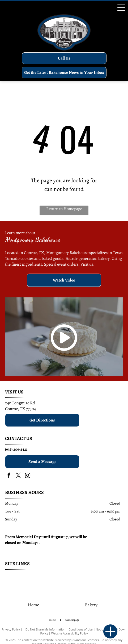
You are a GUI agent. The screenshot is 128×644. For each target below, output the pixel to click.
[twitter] (18, 476)
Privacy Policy (11, 629)
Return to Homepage (64, 209)
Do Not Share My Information (46, 629)
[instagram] (28, 476)
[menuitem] (29, 576)
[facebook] (9, 476)
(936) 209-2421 (16, 449)
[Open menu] (121, 8)
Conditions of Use (81, 629)
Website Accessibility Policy (70, 633)
